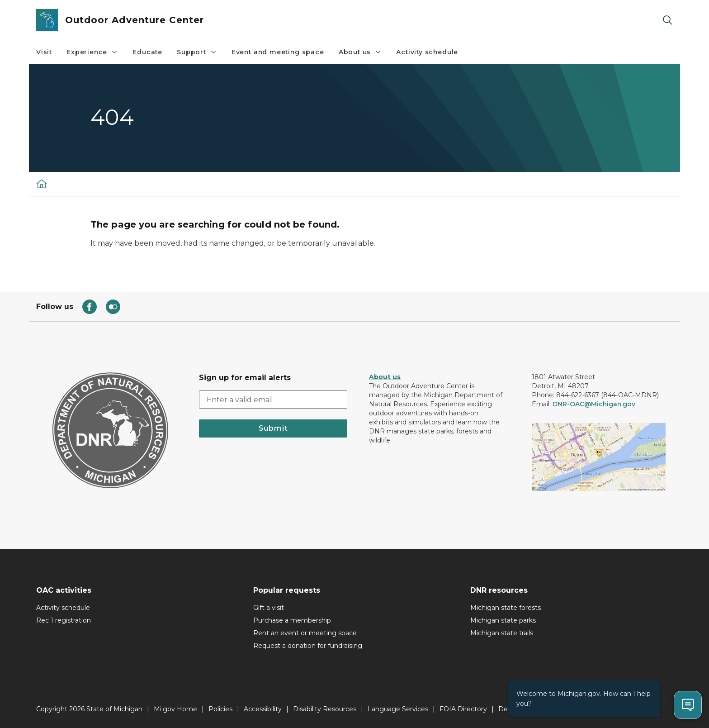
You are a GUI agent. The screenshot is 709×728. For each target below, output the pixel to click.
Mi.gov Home (175, 709)
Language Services (398, 709)
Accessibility (263, 709)
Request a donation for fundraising (308, 646)
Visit (44, 52)
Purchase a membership (292, 620)
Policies (220, 709)
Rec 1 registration (64, 620)
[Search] (667, 20)
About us (360, 52)
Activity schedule (427, 52)
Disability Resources (325, 709)
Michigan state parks (503, 620)
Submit (273, 428)
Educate (147, 52)
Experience (92, 52)
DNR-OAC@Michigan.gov (594, 404)
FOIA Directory (463, 709)
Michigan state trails (502, 633)
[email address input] (273, 400)
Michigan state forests (506, 608)
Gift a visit (269, 608)
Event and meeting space (278, 52)
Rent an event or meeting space (305, 633)
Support (197, 52)
